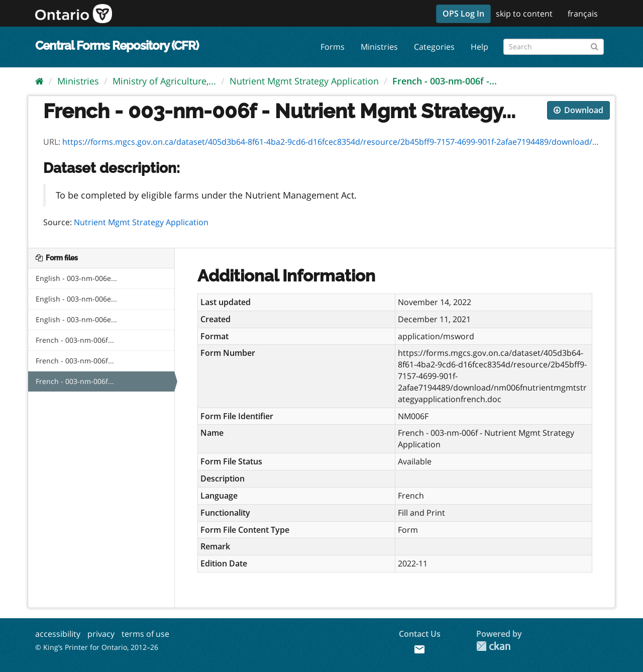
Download (578, 110)
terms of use (145, 634)
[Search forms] (554, 47)
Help (479, 47)
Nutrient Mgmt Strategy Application (304, 81)
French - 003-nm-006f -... (445, 81)
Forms (333, 47)
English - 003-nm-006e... (76, 278)
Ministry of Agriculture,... (164, 81)
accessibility (58, 634)
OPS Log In (463, 14)
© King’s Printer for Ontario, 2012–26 (97, 647)
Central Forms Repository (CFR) (117, 45)
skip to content (524, 14)
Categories (434, 47)
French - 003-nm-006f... (75, 340)
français (583, 14)
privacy (101, 634)
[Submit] (595, 45)
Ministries (379, 47)
